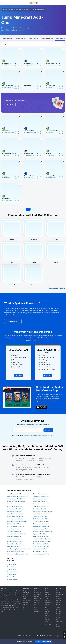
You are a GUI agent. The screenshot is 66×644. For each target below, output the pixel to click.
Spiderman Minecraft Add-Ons (42, 541)
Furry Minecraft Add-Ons (40, 509)
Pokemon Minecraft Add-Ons (42, 504)
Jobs (25, 598)
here (30, 470)
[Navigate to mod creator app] (17, 397)
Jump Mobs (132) (21, 38)
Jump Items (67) (34, 38)
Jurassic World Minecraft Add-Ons (16, 534)
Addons (26, 10)
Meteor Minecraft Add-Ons (41, 536)
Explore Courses (13, 321)
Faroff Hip (50, 133)
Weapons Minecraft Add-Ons (15, 499)
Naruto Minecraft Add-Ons (14, 511)
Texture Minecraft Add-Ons (41, 494)
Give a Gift (37, 595)
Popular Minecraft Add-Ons (41, 554)
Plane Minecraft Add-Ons (14, 536)
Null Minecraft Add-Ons (14, 546)
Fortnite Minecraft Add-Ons (15, 506)
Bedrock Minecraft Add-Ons (41, 526)
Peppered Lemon (8, 88)
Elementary (60, 600)
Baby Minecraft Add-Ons (14, 539)
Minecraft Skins (11, 567)
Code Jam (48, 623)
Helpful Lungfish (8, 200)
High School (60, 606)
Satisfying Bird (30, 155)
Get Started (18, 375)
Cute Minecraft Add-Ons (40, 516)
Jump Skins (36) (8, 38)
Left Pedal (50, 88)
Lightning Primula (9, 133)
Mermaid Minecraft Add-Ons (41, 514)
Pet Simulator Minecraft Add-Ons (43, 531)
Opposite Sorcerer (31, 65)
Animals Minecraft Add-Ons (41, 529)
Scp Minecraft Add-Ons (40, 534)
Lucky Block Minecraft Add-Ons (16, 501)
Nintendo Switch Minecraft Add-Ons (17, 496)
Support (26, 595)
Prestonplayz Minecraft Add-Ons (42, 511)
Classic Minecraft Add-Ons (41, 496)
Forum (25, 608)
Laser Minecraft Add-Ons (40, 506)
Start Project (10, 105)
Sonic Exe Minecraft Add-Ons (15, 541)
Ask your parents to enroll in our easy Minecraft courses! (33, 425)
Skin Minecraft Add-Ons (40, 499)
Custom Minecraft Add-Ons (41, 524)
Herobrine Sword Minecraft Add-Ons (17, 554)
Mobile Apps (27, 600)
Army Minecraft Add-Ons (14, 531)
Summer (37, 612)
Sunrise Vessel (52, 178)
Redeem (37, 596)
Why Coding (38, 598)
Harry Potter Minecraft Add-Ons (42, 539)
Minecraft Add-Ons (12, 572)
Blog (25, 591)
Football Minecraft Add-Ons (41, 544)
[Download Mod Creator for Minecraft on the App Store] (42, 407)
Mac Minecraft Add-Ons (14, 524)
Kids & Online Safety (52, 636)
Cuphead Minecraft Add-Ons (15, 516)
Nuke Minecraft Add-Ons (40, 501)
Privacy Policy (41, 636)
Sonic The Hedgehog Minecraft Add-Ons (18, 549)
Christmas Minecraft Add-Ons (15, 526)
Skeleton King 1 (30, 178)
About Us (26, 593)
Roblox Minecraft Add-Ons (41, 519)
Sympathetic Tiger (31, 133)
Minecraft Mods (11, 577)
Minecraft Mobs (11, 564)
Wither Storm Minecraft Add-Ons (16, 504)
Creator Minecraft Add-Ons (14, 494)
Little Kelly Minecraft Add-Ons (15, 551)
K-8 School (59, 614)
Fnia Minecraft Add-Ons (40, 551)
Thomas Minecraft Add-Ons (41, 546)
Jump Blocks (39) (48, 38)
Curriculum (38, 593)
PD (57, 619)
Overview (37, 591)
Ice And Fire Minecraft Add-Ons (16, 514)
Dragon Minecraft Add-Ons (41, 521)
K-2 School (59, 612)
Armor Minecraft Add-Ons (14, 529)
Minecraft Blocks (12, 569)
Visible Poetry (7, 65)
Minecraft (18, 10)
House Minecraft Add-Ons (41, 549)
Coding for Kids (9, 10)
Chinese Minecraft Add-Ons (15, 544)
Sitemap (26, 602)
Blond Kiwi (7, 178)
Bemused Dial (52, 65)
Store (25, 610)
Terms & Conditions (31, 636)
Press (25, 596)
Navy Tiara (51, 155)
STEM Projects (61, 623)
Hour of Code (49, 625)
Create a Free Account (43, 641)
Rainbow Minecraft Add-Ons (15, 519)
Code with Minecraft (13, 579)
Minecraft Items (11, 574)
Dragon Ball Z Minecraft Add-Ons (16, 521)
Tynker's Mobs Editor (35, 308)
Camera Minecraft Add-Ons (15, 509)
